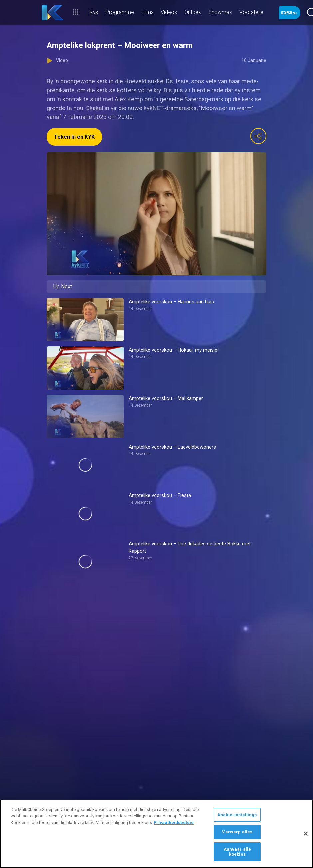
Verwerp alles (237, 832)
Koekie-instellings (237, 815)
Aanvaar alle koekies (238, 852)
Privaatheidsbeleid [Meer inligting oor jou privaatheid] (174, 823)
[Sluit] (306, 834)
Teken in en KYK (74, 137)
